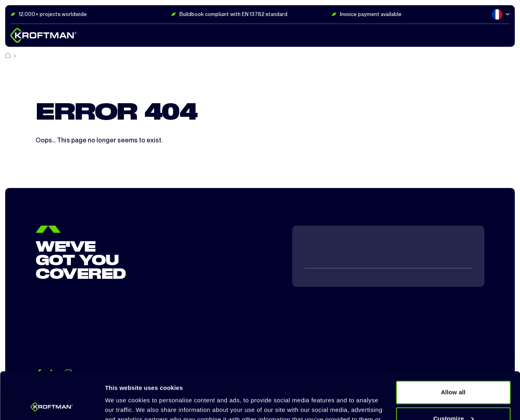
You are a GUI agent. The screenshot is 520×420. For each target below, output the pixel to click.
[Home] (8, 56)
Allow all (453, 345)
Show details (123, 404)
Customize (453, 371)
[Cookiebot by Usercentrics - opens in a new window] (52, 404)
